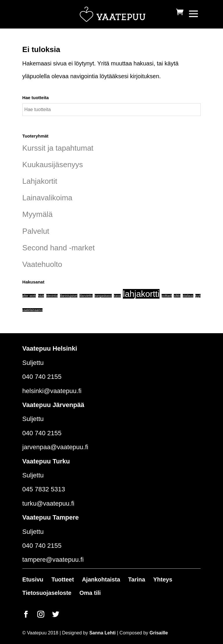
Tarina (137, 579)
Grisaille (159, 633)
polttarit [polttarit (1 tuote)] (167, 296)
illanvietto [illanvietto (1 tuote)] (86, 296)
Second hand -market (59, 248)
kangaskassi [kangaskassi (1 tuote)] (103, 296)
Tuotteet (62, 579)
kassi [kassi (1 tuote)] (117, 296)
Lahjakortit (40, 181)
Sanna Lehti (103, 633)
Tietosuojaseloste (47, 593)
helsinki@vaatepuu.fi (52, 391)
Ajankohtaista (101, 579)
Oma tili (90, 593)
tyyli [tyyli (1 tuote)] (198, 296)
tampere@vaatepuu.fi (53, 560)
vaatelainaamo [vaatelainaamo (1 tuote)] (32, 310)
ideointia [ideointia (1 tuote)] (52, 296)
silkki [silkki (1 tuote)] (177, 296)
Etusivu (33, 579)
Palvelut (36, 231)
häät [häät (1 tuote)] (41, 296)
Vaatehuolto (42, 264)
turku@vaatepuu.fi (48, 503)
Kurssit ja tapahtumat (58, 148)
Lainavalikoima (47, 198)
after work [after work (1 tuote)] (29, 296)
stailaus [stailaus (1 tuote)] (188, 296)
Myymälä (38, 214)
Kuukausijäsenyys (53, 165)
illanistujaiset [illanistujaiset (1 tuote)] (69, 296)
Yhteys (163, 579)
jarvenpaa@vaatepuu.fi (55, 447)
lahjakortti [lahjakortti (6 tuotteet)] (141, 294)
